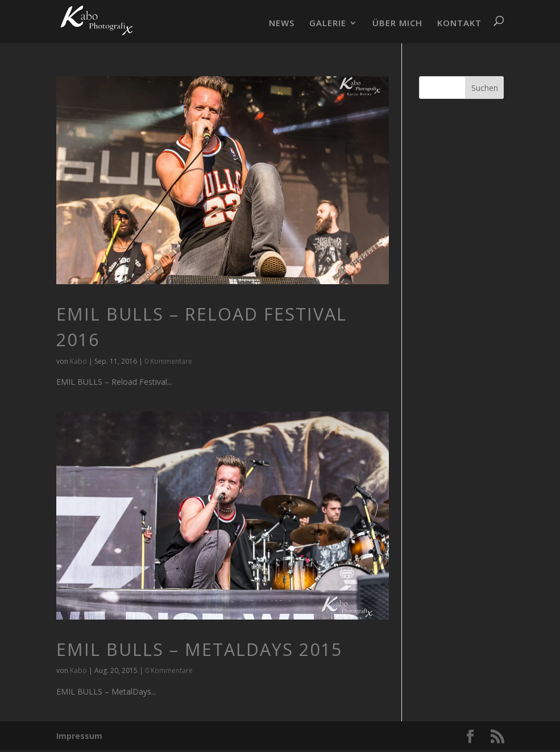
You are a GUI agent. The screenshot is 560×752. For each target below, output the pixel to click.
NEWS (282, 24)
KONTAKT (459, 24)
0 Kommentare (168, 361)
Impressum (79, 736)
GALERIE (328, 24)
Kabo (78, 361)
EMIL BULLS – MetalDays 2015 (199, 649)
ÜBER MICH (397, 24)
